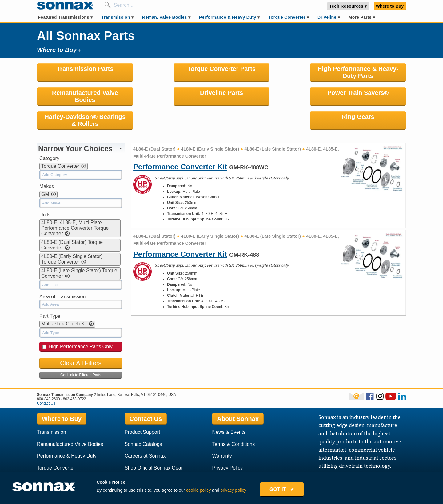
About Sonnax (238, 395)
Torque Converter (287, 17)
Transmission (116, 17)
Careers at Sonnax (145, 432)
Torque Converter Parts (174, 69)
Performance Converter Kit (180, 143)
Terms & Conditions (233, 420)
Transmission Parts (81, 69)
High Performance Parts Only (78, 323)
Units (45, 191)
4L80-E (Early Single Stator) (210, 125)
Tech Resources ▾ (348, 6)
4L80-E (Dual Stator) (154, 125)
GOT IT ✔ (282, 489)
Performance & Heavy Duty (228, 17)
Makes (47, 162)
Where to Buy (390, 6)
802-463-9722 (75, 375)
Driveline (327, 17)
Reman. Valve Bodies (165, 17)
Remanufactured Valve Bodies (362, 72)
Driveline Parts (81, 93)
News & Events (229, 408)
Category (49, 134)
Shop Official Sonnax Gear (154, 444)
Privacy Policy (227, 444)
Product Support (142, 408)
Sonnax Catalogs (143, 420)
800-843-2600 (48, 375)
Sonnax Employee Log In (339, 451)
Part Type (50, 292)
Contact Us (46, 379)
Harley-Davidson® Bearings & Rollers (268, 96)
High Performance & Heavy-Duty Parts (268, 72)
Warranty (222, 432)
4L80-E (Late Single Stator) (273, 125)
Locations (223, 456)
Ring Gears (362, 93)
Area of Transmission (62, 273)
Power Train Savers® (175, 93)
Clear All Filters (81, 339)
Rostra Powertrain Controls (241, 468)
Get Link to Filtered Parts (81, 351)
